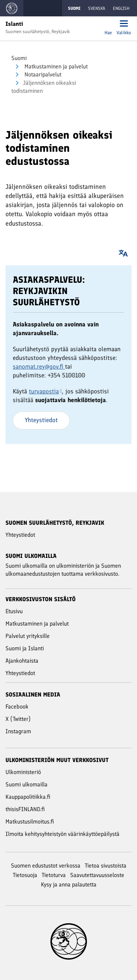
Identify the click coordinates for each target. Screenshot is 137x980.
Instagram (18, 731)
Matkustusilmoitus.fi (30, 822)
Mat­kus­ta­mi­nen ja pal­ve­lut (55, 66)
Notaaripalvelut (42, 74)
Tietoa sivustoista (106, 866)
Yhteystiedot (41, 420)
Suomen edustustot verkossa (46, 866)
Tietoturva (54, 875)
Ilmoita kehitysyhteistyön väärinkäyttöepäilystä (62, 834)
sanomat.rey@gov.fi (39, 366)
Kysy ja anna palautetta (69, 884)
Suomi (19, 58)
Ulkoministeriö (23, 772)
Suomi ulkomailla (26, 784)
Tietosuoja (25, 875)
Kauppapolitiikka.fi (28, 797)
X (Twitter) (18, 719)
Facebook (17, 707)
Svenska (97, 8)
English (121, 8)
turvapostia (45, 391)
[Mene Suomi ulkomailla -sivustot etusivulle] (12, 8)
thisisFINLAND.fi (25, 809)
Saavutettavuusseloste (97, 875)
